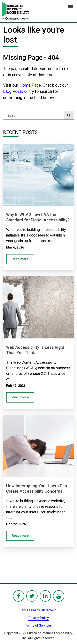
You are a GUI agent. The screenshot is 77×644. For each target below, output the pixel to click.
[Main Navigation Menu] (70, 7)
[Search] (38, 115)
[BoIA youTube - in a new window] (59, 596)
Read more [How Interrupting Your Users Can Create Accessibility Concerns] (20, 536)
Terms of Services (38, 625)
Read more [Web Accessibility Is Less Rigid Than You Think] (20, 397)
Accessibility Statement (38, 610)
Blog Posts (13, 91)
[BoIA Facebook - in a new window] (19, 596)
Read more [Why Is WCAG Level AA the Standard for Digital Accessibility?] (20, 259)
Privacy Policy (39, 618)
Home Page (30, 85)
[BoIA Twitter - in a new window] (32, 596)
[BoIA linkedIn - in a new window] (45, 596)
